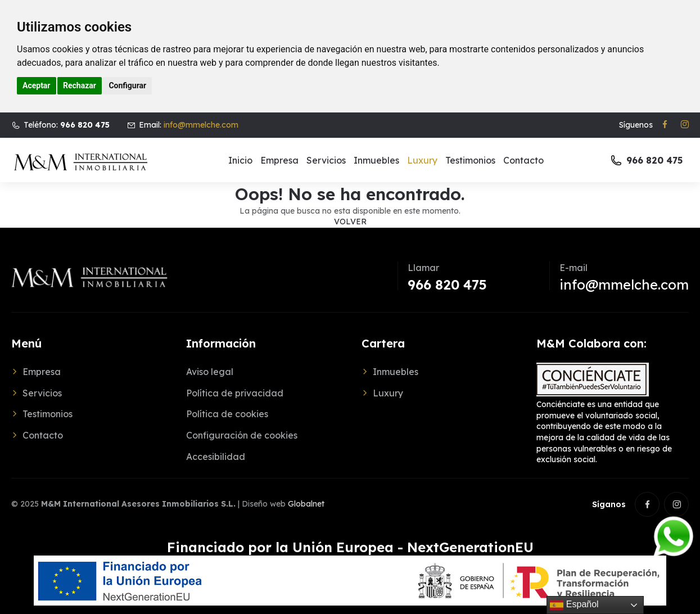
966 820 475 (447, 285)
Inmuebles (376, 160)
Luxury (422, 160)
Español (574, 605)
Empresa (279, 160)
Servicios (326, 160)
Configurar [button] (127, 85)
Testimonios (470, 160)
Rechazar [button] (80, 85)
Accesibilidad (216, 457)
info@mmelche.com (201, 125)
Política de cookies (227, 414)
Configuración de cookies (242, 435)
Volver (350, 222)
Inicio (240, 160)
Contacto (523, 160)
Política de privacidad (235, 393)
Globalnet (306, 504)
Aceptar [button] (37, 85)
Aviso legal (210, 372)
